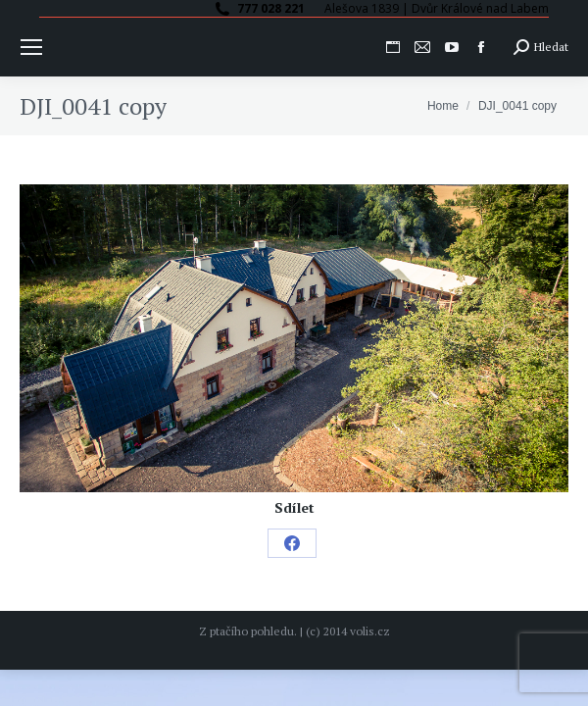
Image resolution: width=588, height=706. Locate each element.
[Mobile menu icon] (31, 47)
